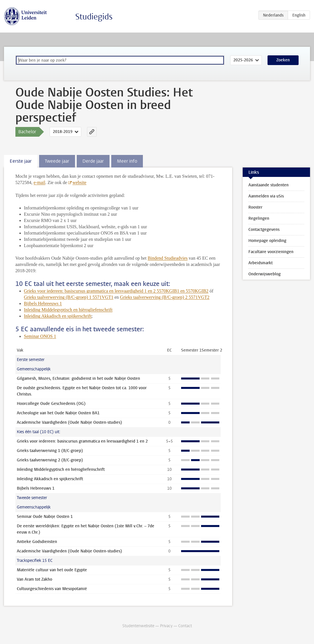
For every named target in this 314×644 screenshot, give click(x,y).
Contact (185, 626)
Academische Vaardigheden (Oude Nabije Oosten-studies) (69, 422)
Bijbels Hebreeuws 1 (43, 303)
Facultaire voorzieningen (271, 252)
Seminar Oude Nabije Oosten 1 (45, 517)
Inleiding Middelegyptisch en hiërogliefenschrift (68, 310)
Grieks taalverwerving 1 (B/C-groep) (50, 451)
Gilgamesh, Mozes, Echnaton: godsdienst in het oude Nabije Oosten (78, 378)
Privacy (166, 626)
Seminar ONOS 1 (40, 336)
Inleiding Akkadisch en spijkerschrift (58, 316)
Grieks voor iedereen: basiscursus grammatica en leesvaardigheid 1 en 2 (82, 441)
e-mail (39, 182)
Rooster (255, 207)
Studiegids (94, 17)
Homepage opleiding (267, 241)
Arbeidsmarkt (261, 263)
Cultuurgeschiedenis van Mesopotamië (52, 589)
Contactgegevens (264, 230)
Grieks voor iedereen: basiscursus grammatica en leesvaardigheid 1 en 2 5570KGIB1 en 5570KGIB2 (116, 291)
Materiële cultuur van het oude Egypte (52, 570)
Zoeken (283, 60)
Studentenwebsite (138, 626)
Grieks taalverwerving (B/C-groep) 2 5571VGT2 (165, 297)
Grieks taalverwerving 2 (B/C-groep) (50, 460)
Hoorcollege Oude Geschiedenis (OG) (51, 404)
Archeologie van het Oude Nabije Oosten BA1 (58, 413)
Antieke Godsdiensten (37, 542)
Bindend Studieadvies (168, 258)
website (79, 182)
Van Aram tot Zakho (35, 579)
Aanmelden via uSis (266, 196)
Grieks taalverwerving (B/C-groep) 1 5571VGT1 (69, 297)
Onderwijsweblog (265, 274)
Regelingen (259, 218)
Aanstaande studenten (269, 185)
